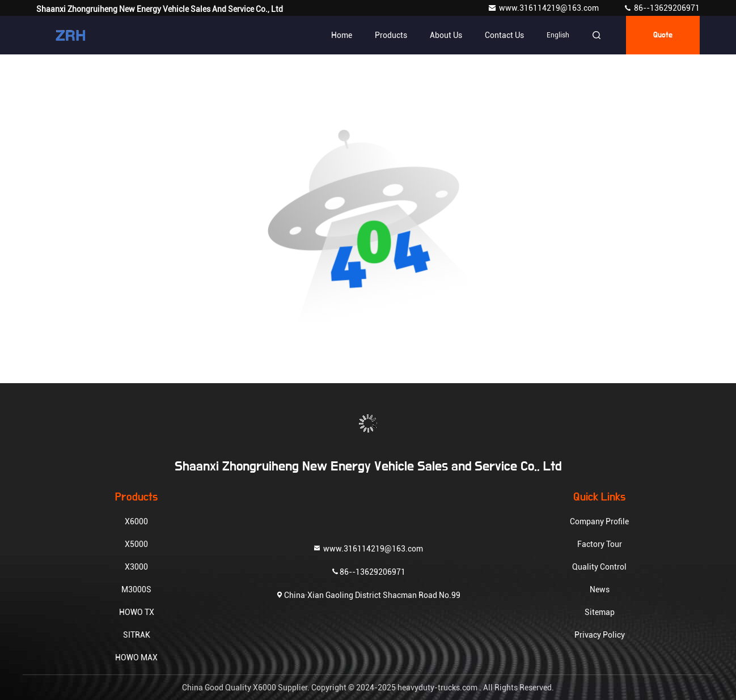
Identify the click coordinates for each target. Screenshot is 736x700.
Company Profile (599, 521)
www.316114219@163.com (544, 8)
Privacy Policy (600, 635)
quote (663, 35)
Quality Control (599, 567)
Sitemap (600, 612)
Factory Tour (600, 544)
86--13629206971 (661, 8)
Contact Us (504, 35)
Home (342, 35)
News (600, 589)
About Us (446, 35)
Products (391, 35)
